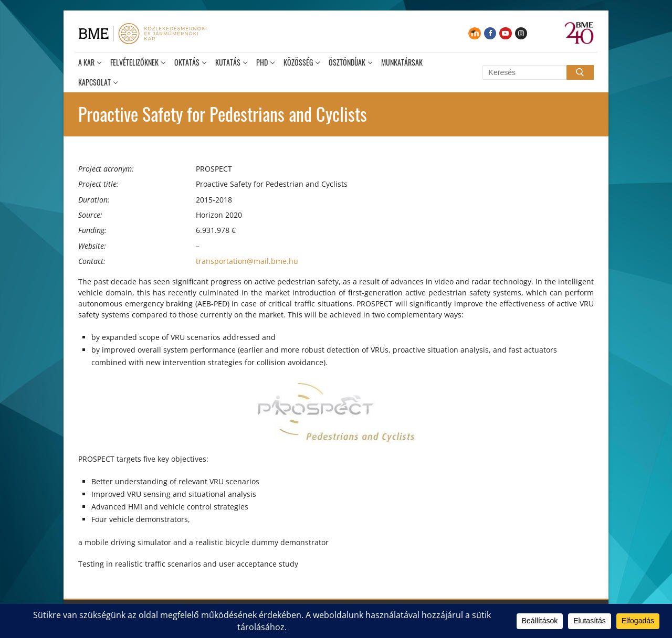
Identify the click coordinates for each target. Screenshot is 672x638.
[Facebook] (490, 33)
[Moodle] (474, 33)
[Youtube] (505, 33)
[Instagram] (521, 33)
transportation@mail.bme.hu (247, 261)
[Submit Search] (580, 72)
